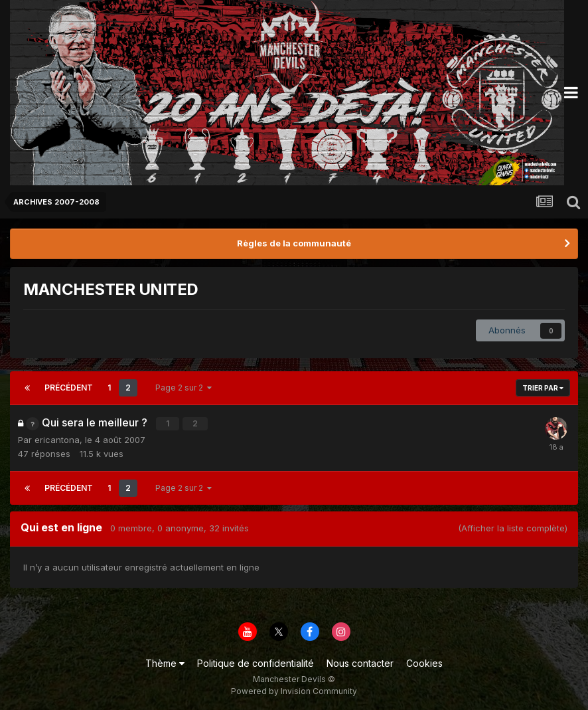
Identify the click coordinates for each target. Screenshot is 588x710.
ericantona (57, 439)
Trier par (543, 388)
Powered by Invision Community (294, 690)
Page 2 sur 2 (184, 388)
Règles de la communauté (294, 243)
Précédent (69, 388)
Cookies (424, 663)
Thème (165, 663)
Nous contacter (360, 663)
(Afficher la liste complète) (513, 527)
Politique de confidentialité (256, 663)
